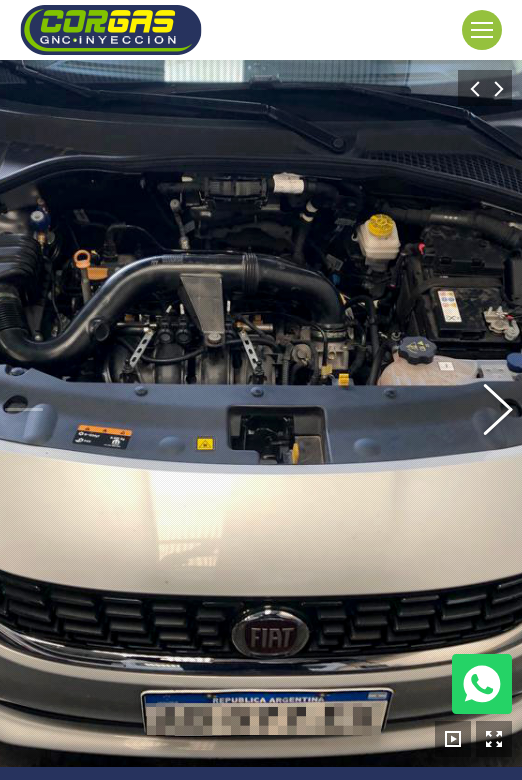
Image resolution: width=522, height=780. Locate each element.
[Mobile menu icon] (482, 30)
